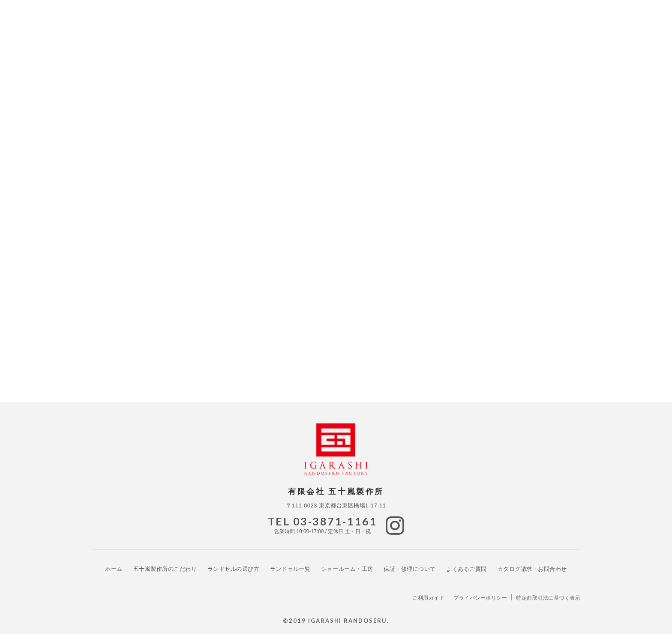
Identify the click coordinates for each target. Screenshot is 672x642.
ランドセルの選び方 (234, 576)
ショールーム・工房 (347, 576)
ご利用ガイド (428, 605)
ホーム (114, 576)
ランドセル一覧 (290, 576)
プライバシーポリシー (480, 605)
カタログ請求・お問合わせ (532, 576)
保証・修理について (410, 576)
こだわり (165, 576)
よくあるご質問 (466, 576)
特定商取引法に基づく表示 (548, 605)
